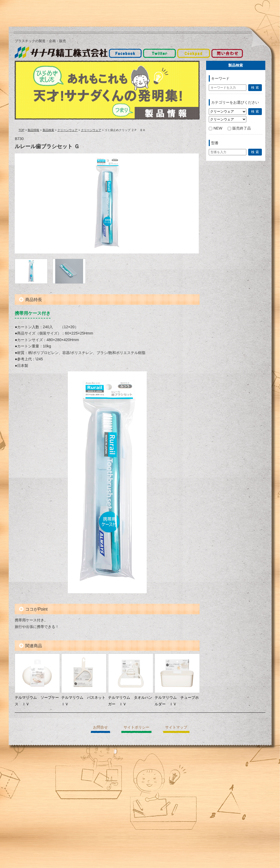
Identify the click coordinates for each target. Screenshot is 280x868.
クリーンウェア (67, 130)
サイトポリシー (136, 727)
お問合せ (100, 727)
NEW (216, 128)
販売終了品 (239, 128)
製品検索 (48, 130)
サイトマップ (176, 727)
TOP (21, 130)
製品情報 (33, 130)
